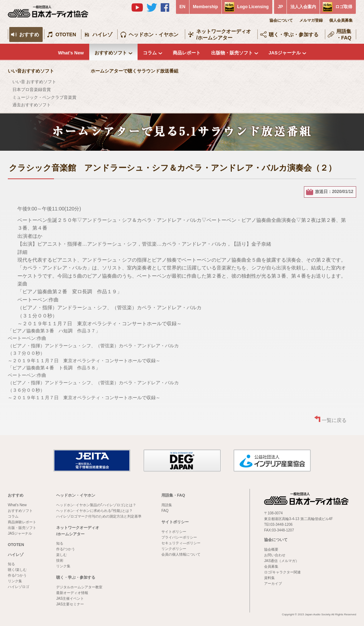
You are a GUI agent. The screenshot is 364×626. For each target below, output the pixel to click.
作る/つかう (17, 575)
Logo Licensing (253, 7)
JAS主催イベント (70, 598)
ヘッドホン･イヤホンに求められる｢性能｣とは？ (94, 511)
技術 (60, 560)
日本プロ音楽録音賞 (32, 90)
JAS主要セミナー (70, 604)
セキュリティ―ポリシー (181, 543)
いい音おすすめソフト (31, 71)
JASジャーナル (285, 53)
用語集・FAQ (344, 34)
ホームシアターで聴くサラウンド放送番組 (135, 71)
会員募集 (271, 566)
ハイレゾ (102, 34)
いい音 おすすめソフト (34, 82)
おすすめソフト (111, 53)
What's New (71, 53)
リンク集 (15, 581)
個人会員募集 (341, 20)
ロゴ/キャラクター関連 (282, 572)
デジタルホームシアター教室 (79, 587)
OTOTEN (66, 34)
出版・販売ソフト (22, 528)
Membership (206, 7)
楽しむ (61, 555)
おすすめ (29, 34)
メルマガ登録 (311, 20)
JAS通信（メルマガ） (282, 561)
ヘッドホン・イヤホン (154, 34)
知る (11, 564)
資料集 (269, 578)
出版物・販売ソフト (232, 53)
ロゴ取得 (344, 7)
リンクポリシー (174, 549)
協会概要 (271, 549)
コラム (150, 53)
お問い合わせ (275, 555)
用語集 (167, 505)
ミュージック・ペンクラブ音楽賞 (44, 97)
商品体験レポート (22, 522)
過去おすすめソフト (32, 105)
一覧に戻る (334, 420)
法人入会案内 (303, 7)
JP (280, 7)
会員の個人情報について (181, 554)
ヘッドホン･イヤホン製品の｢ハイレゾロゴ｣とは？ (96, 505)
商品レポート (187, 53)
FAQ (165, 511)
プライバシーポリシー (179, 537)
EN (183, 7)
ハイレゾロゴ (18, 587)
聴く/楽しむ (17, 570)
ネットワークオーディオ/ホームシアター (224, 34)
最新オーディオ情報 (72, 593)
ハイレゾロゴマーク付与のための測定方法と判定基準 (99, 516)
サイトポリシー (175, 522)
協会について (281, 20)
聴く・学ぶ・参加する (294, 34)
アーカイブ (273, 584)
